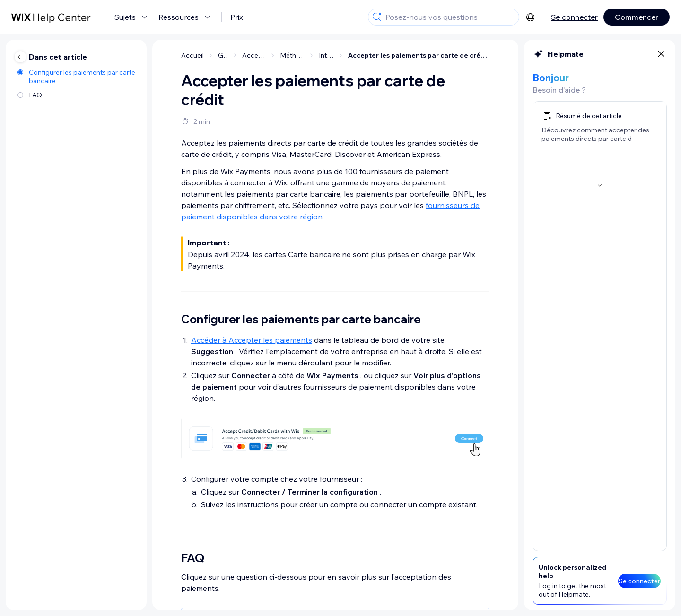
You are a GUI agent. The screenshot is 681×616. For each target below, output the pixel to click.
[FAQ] (77, 95)
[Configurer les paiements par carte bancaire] (77, 77)
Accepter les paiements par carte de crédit (419, 55)
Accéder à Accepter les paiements (252, 340)
